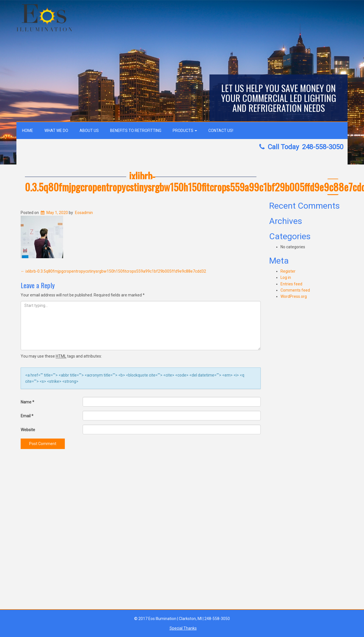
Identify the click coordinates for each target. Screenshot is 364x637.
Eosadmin (84, 213)
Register (288, 271)
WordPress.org (294, 296)
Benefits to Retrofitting (136, 131)
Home (28, 131)
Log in (286, 277)
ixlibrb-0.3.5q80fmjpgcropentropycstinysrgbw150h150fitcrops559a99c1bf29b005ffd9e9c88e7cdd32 (113, 271)
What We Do (56, 131)
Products (185, 131)
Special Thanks (183, 628)
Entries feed (291, 284)
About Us (89, 131)
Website (28, 430)
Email (27, 416)
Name (27, 402)
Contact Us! (221, 131)
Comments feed (295, 290)
